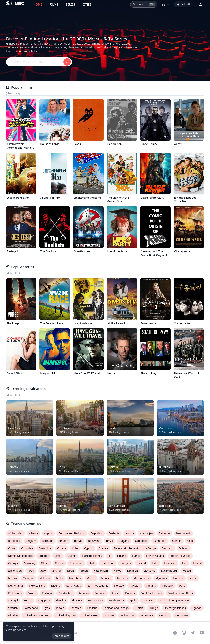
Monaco (106, 578)
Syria (47, 608)
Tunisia (139, 608)
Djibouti (184, 548)
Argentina (97, 533)
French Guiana (155, 556)
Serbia (28, 600)
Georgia (13, 563)
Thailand (92, 608)
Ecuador (44, 556)
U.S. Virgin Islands (175, 608)
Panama (151, 586)
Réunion (84, 593)
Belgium (31, 541)
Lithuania (149, 571)
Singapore (44, 600)
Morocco (122, 578)
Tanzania (76, 608)
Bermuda (48, 541)
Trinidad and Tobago (116, 608)
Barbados (14, 541)
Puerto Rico (65, 593)
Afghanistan (16, 533)
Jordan (84, 571)
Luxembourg (169, 571)
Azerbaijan (146, 533)
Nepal (193, 578)
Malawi (13, 578)
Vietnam (164, 615)
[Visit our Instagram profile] (184, 633)
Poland (32, 593)
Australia (114, 533)
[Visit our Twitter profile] (193, 633)
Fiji (110, 556)
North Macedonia (98, 586)
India (155, 563)
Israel (31, 571)
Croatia (62, 548)
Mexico (91, 578)
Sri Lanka (148, 600)
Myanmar (161, 578)
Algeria (48, 533)
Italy (43, 571)
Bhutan (64, 541)
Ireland (197, 563)
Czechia (103, 548)
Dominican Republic (20, 556)
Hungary (126, 563)
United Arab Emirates (37, 615)
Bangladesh (183, 533)
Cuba (75, 548)
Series (70, 4)
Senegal (13, 600)
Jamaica (56, 571)
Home (38, 4)
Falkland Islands (92, 556)
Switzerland (31, 608)
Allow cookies (62, 636)
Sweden (13, 608)
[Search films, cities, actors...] (144, 4)
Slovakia (61, 600)
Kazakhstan (101, 571)
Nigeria (56, 586)
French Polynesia (180, 556)
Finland (122, 556)
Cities (87, 4)
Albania (33, 533)
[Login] (200, 4)
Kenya (117, 571)
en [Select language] (166, 5)
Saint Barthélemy (152, 593)
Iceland (141, 563)
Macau (187, 571)
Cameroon (160, 541)
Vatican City (127, 615)
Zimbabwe (181, 615)
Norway (119, 586)
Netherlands (16, 586)
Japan (70, 571)
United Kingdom (66, 615)
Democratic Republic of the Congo (135, 548)
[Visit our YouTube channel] (202, 633)
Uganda (197, 608)
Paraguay (168, 586)
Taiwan (60, 608)
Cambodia (141, 541)
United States (90, 615)
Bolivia (78, 541)
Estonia (72, 556)
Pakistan (135, 586)
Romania (100, 593)
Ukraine (13, 615)
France (136, 556)
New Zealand (37, 586)
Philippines (15, 593)
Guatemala (76, 563)
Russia (115, 593)
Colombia (27, 548)
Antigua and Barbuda (72, 533)
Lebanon (133, 571)
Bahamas (165, 533)
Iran (185, 563)
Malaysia (28, 578)
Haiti (92, 563)
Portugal (47, 593)
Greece (59, 563)
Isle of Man (15, 571)
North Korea (74, 586)
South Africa (95, 600)
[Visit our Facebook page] (175, 633)
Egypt (58, 556)
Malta (60, 578)
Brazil (110, 541)
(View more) (13, 93)
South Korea (116, 600)
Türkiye (153, 608)
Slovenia (77, 600)
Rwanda (130, 593)
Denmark (167, 548)
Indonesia (170, 563)
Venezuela (147, 615)
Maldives (45, 578)
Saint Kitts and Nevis (180, 593)
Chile (190, 541)
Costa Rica (45, 548)
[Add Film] (185, 4)
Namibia (178, 578)
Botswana (94, 541)
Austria (130, 533)
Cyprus (89, 548)
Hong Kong (108, 563)
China (12, 548)
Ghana (45, 563)
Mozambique (142, 578)
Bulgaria (124, 541)
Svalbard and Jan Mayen (174, 600)
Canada (177, 541)
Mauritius (75, 578)
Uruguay (109, 615)
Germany (29, 563)
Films (54, 4)
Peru (182, 586)
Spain (133, 600)
